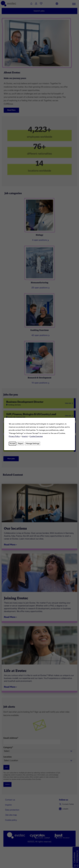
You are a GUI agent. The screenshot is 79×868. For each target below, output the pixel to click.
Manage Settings (33, 444)
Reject (21, 444)
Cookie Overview (36, 436)
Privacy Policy (14, 436)
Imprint (25, 436)
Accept (12, 444)
